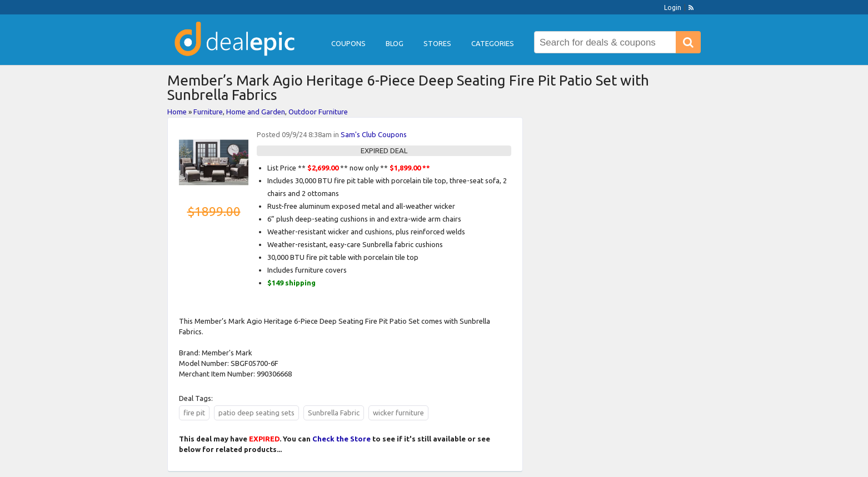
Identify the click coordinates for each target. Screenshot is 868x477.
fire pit (194, 413)
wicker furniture (398, 413)
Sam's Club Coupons (374, 134)
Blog (395, 43)
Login (673, 7)
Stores (437, 43)
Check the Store (341, 439)
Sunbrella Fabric (334, 413)
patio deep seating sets (256, 413)
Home (177, 112)
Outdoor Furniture (318, 112)
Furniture (208, 112)
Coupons (348, 43)
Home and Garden (256, 112)
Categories (493, 43)
